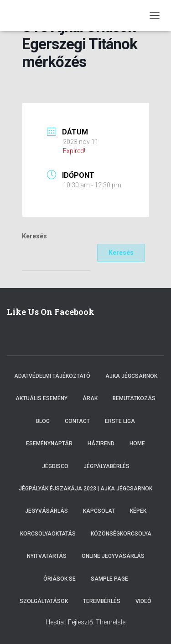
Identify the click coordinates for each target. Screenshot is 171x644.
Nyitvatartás (47, 556)
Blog (43, 421)
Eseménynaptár (49, 443)
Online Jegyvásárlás (113, 556)
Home (137, 443)
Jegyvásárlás (47, 511)
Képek (138, 511)
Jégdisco (55, 466)
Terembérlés (102, 601)
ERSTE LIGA (120, 421)
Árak (90, 398)
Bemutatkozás (134, 398)
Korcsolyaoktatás (48, 534)
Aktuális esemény (41, 398)
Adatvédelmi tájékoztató (52, 376)
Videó (143, 601)
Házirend (101, 443)
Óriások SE (60, 579)
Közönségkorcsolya (121, 534)
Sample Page (109, 579)
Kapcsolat (99, 511)
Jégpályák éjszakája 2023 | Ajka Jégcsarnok (85, 489)
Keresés (34, 236)
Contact (77, 421)
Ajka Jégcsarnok (131, 376)
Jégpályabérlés (106, 466)
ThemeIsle (111, 622)
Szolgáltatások (44, 601)
